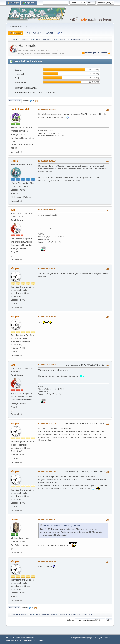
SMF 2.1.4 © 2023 (13, 638)
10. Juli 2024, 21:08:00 (47, 316)
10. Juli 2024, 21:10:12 (47, 365)
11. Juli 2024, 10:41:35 (47, 471)
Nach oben (14, 608)
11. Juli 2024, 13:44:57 (47, 519)
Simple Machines (27, 638)
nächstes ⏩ (104, 53)
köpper (15, 268)
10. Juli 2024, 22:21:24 (47, 423)
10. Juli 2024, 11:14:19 (47, 109)
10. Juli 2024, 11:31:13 (47, 161)
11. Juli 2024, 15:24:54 (47, 561)
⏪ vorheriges (89, 53)
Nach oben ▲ (109, 638)
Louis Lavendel (20, 109)
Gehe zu (70, 620)
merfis (14, 520)
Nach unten (15, 101)
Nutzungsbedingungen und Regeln (89, 638)
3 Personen (42, 229)
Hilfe (73, 638)
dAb (13, 210)
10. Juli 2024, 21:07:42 (47, 268)
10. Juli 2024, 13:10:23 (47, 210)
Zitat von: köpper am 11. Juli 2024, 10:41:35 (61, 526)
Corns (14, 161)
